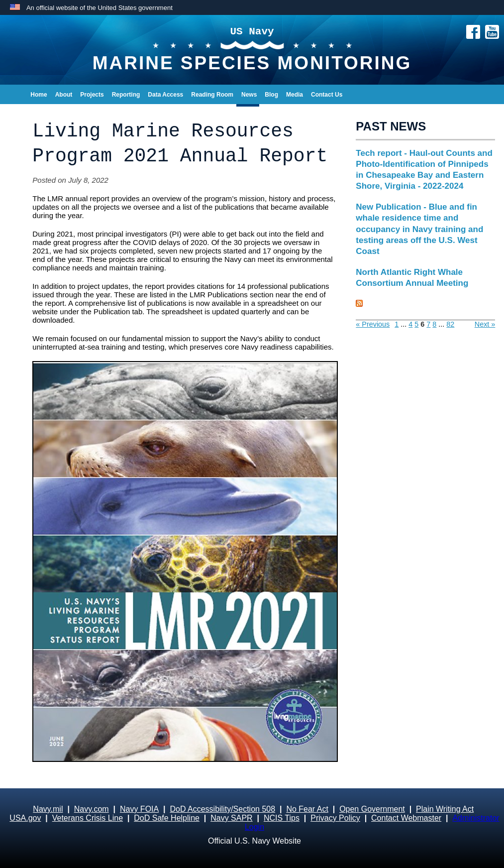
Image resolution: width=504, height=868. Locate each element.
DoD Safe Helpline (167, 818)
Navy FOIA (139, 809)
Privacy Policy (335, 818)
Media (295, 95)
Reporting (126, 95)
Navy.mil (48, 809)
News (249, 95)
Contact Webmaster (406, 818)
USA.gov (25, 818)
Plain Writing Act (445, 809)
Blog (271, 95)
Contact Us (327, 95)
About (64, 95)
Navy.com (92, 809)
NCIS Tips (282, 818)
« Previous (373, 324)
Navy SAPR (231, 818)
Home (39, 95)
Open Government (372, 809)
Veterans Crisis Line (88, 818)
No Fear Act (307, 809)
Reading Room (212, 95)
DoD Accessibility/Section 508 (222, 809)
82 (450, 324)
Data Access (165, 95)
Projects (92, 95)
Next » (485, 324)
